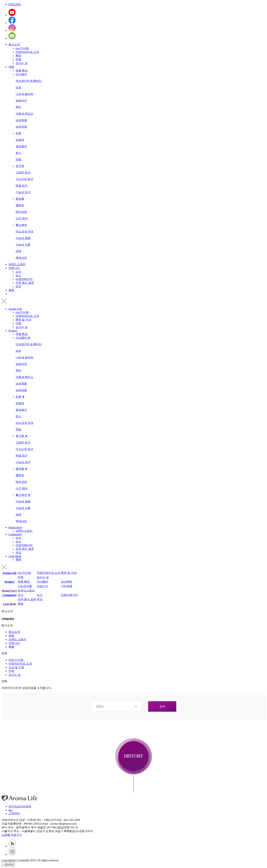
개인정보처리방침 (20, 806)
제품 (11, 67)
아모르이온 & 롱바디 (29, 81)
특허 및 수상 (23, 320)
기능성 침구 (23, 192)
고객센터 (14, 813)
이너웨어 (21, 74)
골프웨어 (21, 146)
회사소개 (14, 45)
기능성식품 (25, 586)
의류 (18, 133)
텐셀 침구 (22, 186)
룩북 (11, 290)
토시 (18, 153)
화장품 (20, 199)
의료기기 (43, 586)
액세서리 (21, 258)
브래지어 (21, 100)
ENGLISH (15, 4)
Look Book (15, 556)
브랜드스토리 (17, 264)
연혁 (18, 59)
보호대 (20, 140)
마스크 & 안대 (24, 231)
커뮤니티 (14, 268)
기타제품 (67, 586)
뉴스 (18, 275)
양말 (18, 159)
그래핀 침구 (23, 173)
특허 (18, 56)
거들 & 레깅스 (24, 114)
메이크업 (21, 212)
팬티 (18, 107)
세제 (18, 251)
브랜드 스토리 (17, 639)
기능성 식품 (23, 245)
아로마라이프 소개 (27, 52)
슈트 (18, 87)
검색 (162, 706)
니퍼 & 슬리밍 (24, 94)
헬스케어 (21, 225)
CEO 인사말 (16, 660)
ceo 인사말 (22, 48)
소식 (18, 272)
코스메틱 (67, 582)
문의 (18, 287)
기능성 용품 (23, 238)
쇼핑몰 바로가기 (12, 835)
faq (10, 810)
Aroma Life (15, 309)
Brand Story (15, 527)
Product (13, 331)
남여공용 (21, 127)
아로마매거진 (24, 279)
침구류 (20, 166)
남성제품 (21, 120)
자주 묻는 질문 (25, 283)
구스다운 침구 (24, 179)
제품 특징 (22, 71)
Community (15, 534)
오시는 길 (22, 63)
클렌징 (20, 205)
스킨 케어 (22, 218)
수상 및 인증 (16, 667)
